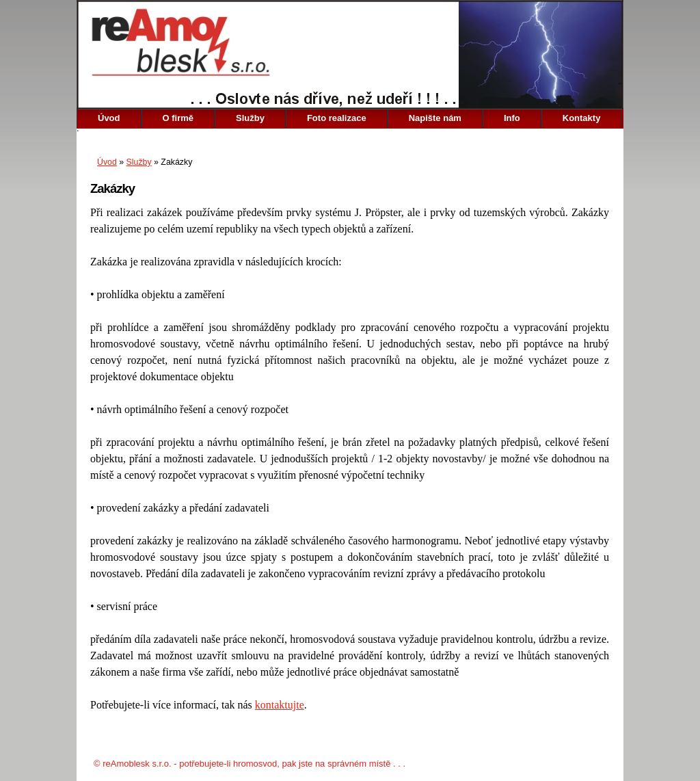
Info (512, 118)
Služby (250, 118)
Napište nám (435, 118)
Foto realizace (337, 118)
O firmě (178, 118)
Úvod (109, 118)
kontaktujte (280, 705)
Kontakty (582, 118)
